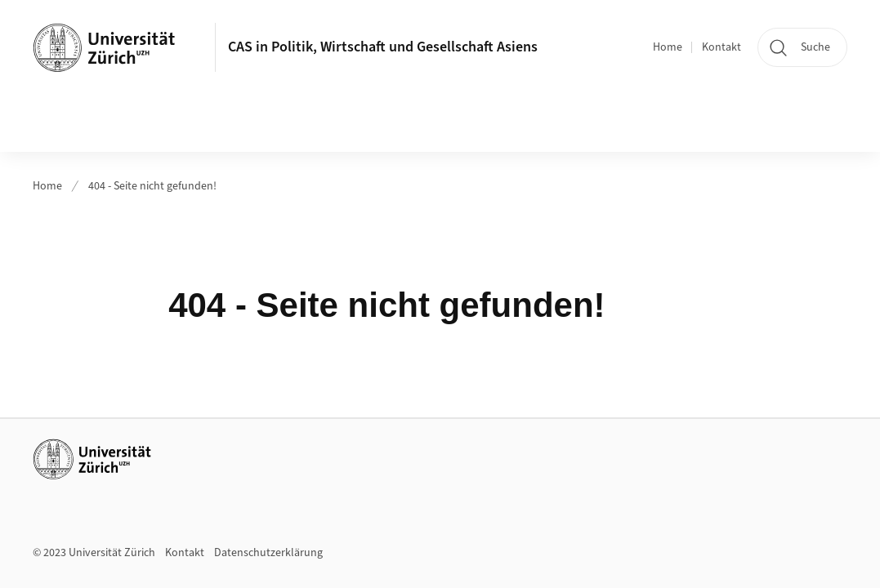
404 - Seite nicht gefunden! (152, 186)
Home (668, 47)
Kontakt (721, 47)
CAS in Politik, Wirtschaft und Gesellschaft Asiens (383, 47)
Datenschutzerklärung (268, 553)
